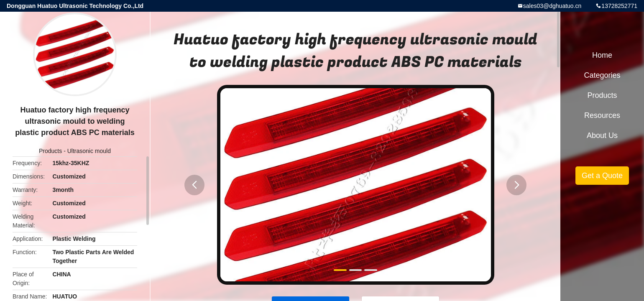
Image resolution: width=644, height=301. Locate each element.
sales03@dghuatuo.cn (552, 6)
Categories (602, 75)
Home (602, 55)
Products (50, 151)
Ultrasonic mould (89, 151)
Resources (602, 115)
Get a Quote (602, 176)
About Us (602, 135)
